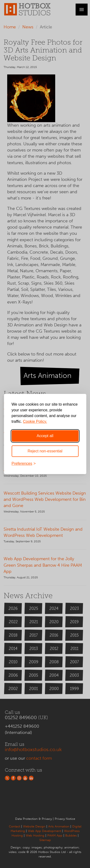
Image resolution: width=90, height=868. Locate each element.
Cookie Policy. (35, 421)
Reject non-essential (45, 451)
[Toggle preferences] (45, 464)
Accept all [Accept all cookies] (45, 436)
